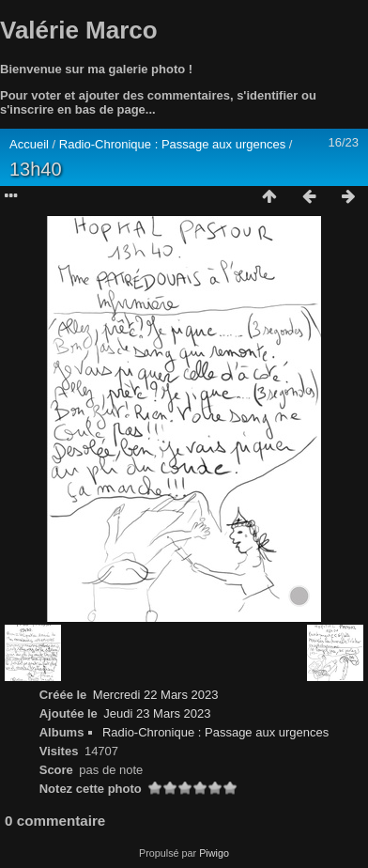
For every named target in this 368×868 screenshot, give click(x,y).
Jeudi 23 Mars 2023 (157, 713)
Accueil (29, 144)
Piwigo (214, 853)
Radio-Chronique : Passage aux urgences (174, 144)
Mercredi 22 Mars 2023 (156, 695)
